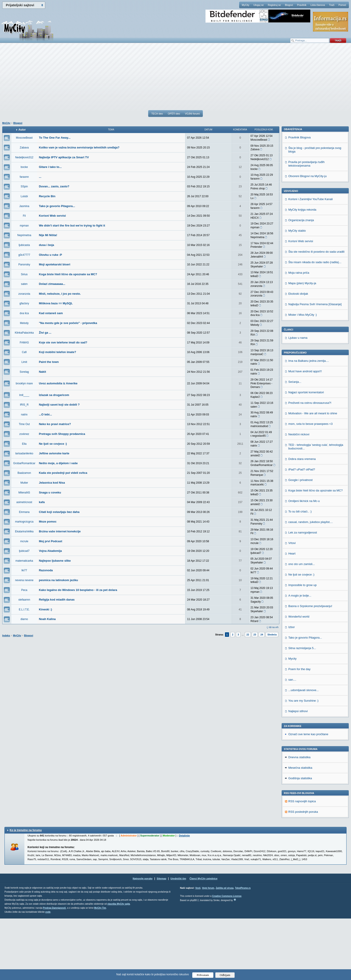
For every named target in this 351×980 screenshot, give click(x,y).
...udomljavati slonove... (304, 752)
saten (24, 284)
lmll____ (24, 395)
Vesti (198, 949)
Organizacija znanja (301, 282)
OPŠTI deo (174, 114)
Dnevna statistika (299, 819)
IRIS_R (24, 405)
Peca (24, 590)
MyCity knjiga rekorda (302, 271)
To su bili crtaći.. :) (300, 573)
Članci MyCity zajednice (204, 940)
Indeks (6, 635)
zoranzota (24, 294)
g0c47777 (24, 255)
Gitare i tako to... (50, 167)
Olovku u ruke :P (50, 255)
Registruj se (274, 5)
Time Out (24, 424)
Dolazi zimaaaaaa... (52, 284)
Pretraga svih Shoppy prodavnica (62, 434)
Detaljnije (184, 897)
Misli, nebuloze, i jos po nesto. (60, 294)
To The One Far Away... (55, 138)
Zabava (24, 148)
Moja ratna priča (299, 334)
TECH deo (157, 114)
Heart (292, 615)
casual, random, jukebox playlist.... (311, 583)
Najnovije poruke (143, 940)
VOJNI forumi (192, 114)
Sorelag (24, 372)
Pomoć (342, 5)
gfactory (24, 303)
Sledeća (272, 635)
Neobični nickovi (299, 496)
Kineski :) (46, 609)
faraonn (24, 177)
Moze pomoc (48, 522)
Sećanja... (295, 443)
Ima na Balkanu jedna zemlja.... (309, 422)
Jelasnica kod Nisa (52, 483)
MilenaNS (24, 493)
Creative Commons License (227, 958)
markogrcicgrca (24, 522)
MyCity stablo (297, 292)
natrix (24, 415)
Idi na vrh (274, 627)
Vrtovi (292, 604)
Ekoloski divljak (298, 355)
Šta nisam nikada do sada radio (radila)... (315, 324)
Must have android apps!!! (305, 433)
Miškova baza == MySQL (56, 303)
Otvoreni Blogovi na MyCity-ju (307, 238)
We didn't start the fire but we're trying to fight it (72, 225)
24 (262, 635)
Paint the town (49, 362)
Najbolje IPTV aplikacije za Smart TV (64, 157)
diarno (24, 619)
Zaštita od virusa (225, 949)
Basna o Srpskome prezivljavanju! (310, 668)
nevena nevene (24, 580)
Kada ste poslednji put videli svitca (63, 473)
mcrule (24, 541)
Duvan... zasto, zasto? (54, 186)
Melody (24, 323)
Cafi (24, 352)
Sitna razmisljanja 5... (302, 710)
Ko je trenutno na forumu (26, 892)
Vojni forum (208, 949)
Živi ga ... (45, 333)
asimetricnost (24, 502)
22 (248, 635)
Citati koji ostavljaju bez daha (59, 512)
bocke (24, 167)
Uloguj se (259, 5)
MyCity (246, 5)
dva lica (24, 313)
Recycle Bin (47, 196)
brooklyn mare (24, 383)
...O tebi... (46, 414)
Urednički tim (178, 940)
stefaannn (24, 600)
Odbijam (225, 975)
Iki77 (24, 570)
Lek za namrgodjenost (303, 594)
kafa (42, 502)
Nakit (43, 372)
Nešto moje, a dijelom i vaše (58, 463)
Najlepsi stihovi (298, 773)
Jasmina (24, 206)
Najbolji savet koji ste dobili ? (59, 405)
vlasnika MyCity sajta (119, 965)
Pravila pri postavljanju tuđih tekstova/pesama (306, 225)
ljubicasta (24, 245)
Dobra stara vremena (302, 520)
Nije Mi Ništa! (48, 235)
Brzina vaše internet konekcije (60, 531)
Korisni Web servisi (52, 216)
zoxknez (24, 434)
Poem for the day (299, 731)
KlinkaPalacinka (24, 333)
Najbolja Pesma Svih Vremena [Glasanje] (315, 366)
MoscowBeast (24, 138)
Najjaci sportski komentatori (306, 454)
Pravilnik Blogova (300, 199)
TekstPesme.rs (243, 949)
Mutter (24, 483)
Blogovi (289, 5)
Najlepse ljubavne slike (55, 561)
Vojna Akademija (50, 551)
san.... (292, 741)
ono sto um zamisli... (302, 625)
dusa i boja (47, 245)
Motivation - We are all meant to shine (313, 475)
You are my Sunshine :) (303, 762)
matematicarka (24, 561)
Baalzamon (24, 473)
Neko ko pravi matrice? (55, 424)
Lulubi (24, 196)
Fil (24, 216)
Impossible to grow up (302, 647)
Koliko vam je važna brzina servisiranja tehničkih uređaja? (79, 147)
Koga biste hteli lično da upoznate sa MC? (68, 274)
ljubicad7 (24, 551)
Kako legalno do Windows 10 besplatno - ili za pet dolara (78, 590)
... (40, 177)
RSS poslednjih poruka (303, 873)
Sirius (24, 274)
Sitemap (162, 940)
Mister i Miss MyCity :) (303, 376)
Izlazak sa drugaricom (54, 395)
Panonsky (24, 265)
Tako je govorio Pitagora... (57, 206)
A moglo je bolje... (300, 657)
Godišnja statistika (300, 840)
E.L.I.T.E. (24, 610)
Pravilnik (302, 5)
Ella (24, 444)
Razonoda (46, 570)
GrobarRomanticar (24, 463)
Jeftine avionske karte (54, 453)
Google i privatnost (300, 541)
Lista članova (318, 5)
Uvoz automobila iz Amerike (58, 383)
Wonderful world (299, 678)
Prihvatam (203, 975)
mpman (24, 226)
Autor (22, 130)
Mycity (292, 720)
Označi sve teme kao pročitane (308, 796)
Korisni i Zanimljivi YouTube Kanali (310, 261)
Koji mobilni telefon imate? (58, 352)
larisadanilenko (24, 453)
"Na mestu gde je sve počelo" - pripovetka (68, 323)
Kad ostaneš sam (51, 313)
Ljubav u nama (298, 399)
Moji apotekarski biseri (55, 264)
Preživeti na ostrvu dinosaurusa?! (310, 464)
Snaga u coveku (50, 492)
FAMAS (24, 343)
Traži (332, 5)
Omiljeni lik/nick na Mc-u (304, 562)
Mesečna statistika (300, 829)
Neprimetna (24, 235)
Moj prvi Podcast (51, 541)
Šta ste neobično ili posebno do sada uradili (316, 313)
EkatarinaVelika (24, 531)
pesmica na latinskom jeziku (59, 580)
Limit (24, 362)
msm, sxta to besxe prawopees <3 (310, 485)
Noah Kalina (47, 619)
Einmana (24, 512)
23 (255, 635)
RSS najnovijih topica (302, 863)
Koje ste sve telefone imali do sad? (63, 342)
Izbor (292, 689)
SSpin (24, 186)
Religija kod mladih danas (57, 600)
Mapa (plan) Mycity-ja (302, 345)
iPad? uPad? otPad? (302, 531)
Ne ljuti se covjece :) (53, 444)
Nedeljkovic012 (24, 157)
